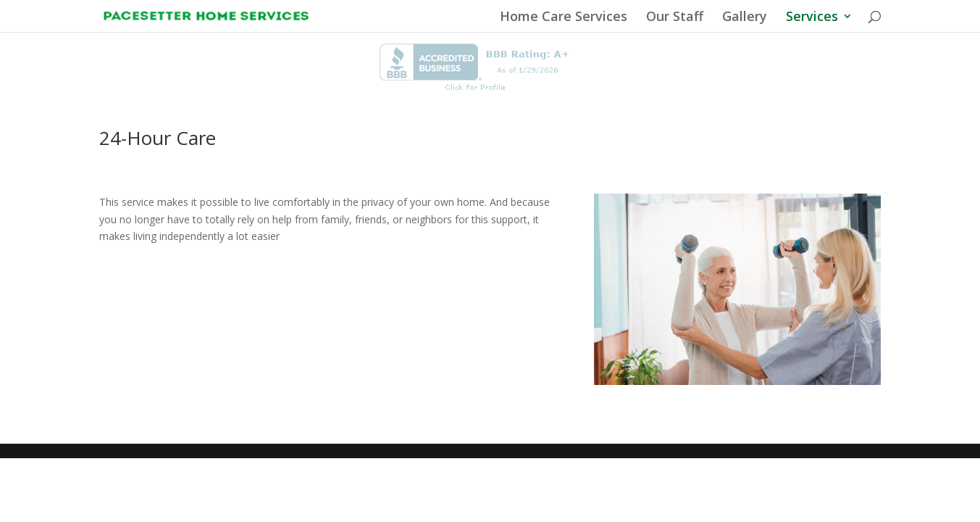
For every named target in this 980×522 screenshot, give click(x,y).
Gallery (745, 18)
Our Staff (675, 18)
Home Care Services (564, 18)
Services (812, 18)
